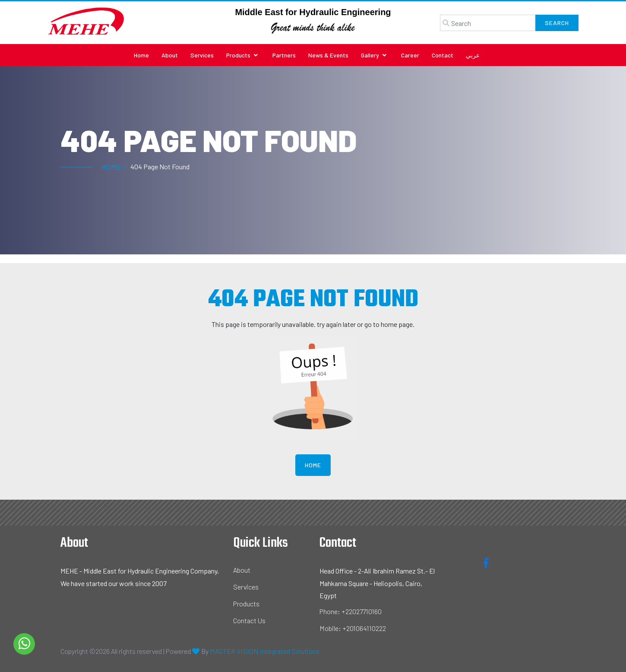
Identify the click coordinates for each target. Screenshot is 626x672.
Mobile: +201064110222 (353, 628)
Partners (284, 55)
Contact (443, 55)
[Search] (488, 23)
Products (242, 55)
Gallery (374, 55)
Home (141, 55)
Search (557, 23)
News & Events (328, 55)
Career (410, 55)
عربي (473, 55)
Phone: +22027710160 (351, 611)
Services (202, 55)
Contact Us (249, 620)
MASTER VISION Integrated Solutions (265, 651)
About (170, 55)
